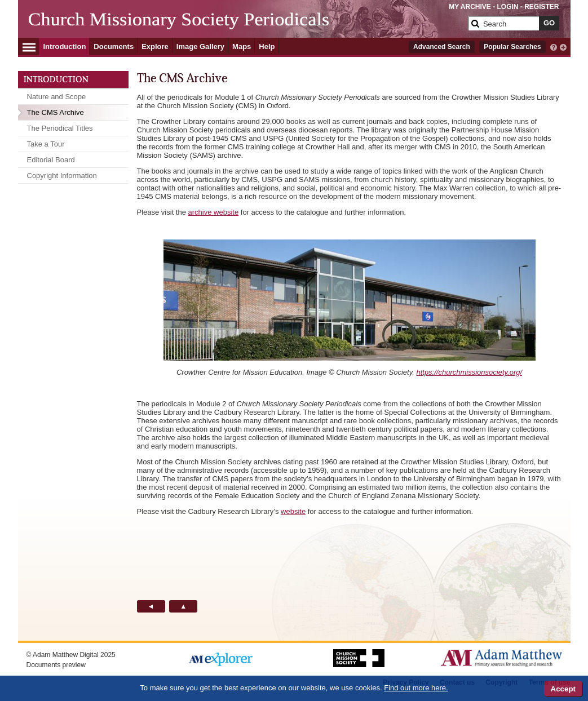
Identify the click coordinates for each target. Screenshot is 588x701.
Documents (114, 46)
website (293, 511)
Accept (563, 689)
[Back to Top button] (183, 606)
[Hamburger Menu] (29, 46)
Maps (242, 46)
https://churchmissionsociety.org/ (469, 372)
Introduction (65, 46)
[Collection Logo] (246, 28)
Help (267, 46)
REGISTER (541, 7)
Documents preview (56, 665)
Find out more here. (416, 688)
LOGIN (507, 7)
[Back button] (151, 606)
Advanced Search (442, 47)
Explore (155, 46)
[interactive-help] (554, 46)
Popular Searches (512, 47)
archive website (214, 212)
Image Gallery (200, 46)
